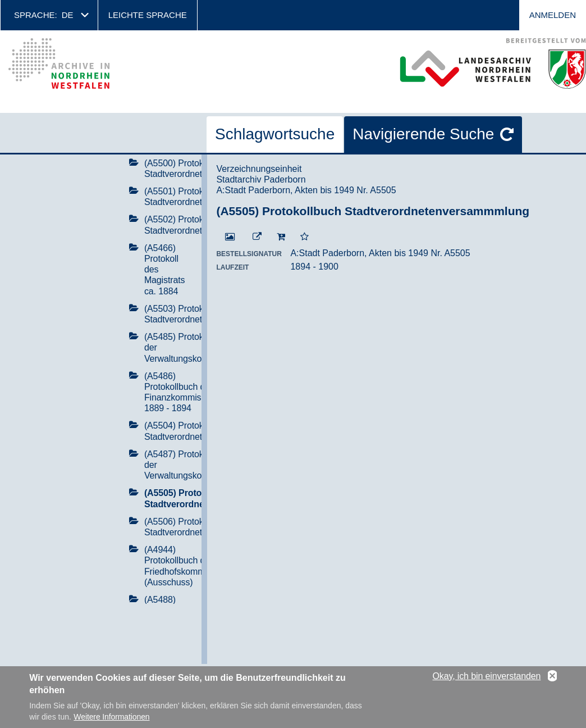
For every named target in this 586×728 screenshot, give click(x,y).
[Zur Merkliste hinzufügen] (305, 237)
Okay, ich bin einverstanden (487, 680)
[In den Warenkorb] (281, 237)
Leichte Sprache (148, 15)
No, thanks (552, 680)
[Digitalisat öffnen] (230, 237)
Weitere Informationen (111, 721)
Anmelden (553, 15)
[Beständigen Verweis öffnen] (257, 237)
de (68, 15)
